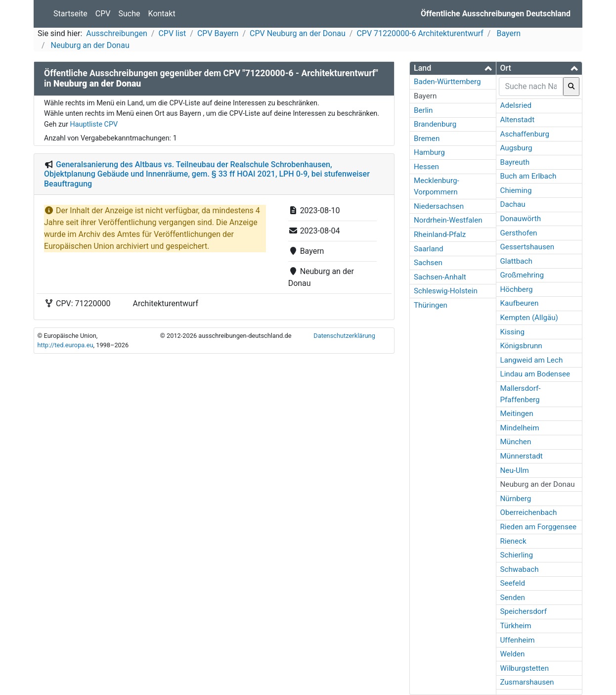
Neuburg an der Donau (89, 45)
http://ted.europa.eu (65, 345)
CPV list (172, 33)
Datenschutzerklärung (344, 336)
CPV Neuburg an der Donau (298, 33)
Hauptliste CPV (94, 124)
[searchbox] (531, 87)
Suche (130, 14)
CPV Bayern (218, 33)
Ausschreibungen (116, 33)
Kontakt (162, 14)
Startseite (70, 14)
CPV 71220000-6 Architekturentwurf (420, 33)
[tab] (453, 68)
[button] (453, 68)
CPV (103, 14)
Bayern (507, 33)
